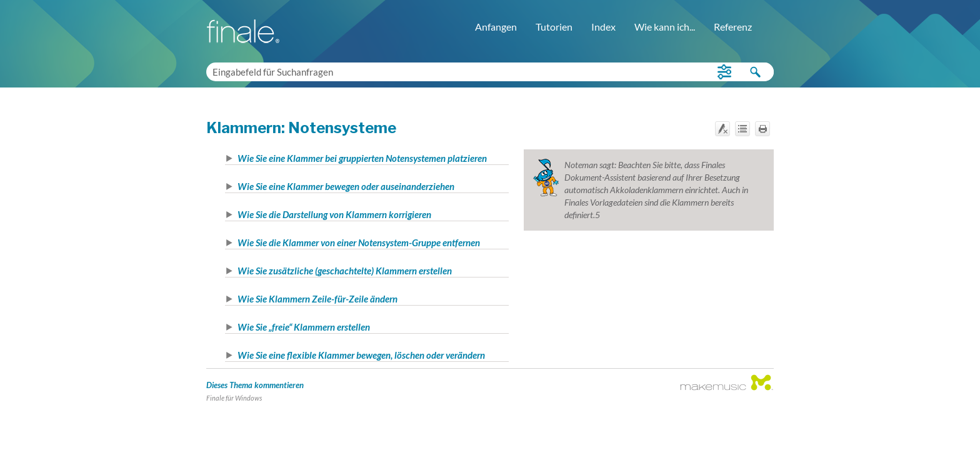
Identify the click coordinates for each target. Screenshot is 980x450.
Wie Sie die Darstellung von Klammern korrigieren (334, 214)
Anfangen (496, 27)
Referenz (733, 27)
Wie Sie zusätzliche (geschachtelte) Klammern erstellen (345, 271)
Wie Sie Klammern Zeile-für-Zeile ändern (317, 299)
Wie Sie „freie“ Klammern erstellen (304, 327)
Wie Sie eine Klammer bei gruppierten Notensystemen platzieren (362, 158)
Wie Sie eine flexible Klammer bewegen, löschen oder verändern (361, 355)
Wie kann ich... (665, 27)
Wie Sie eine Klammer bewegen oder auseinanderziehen (346, 186)
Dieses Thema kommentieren (255, 385)
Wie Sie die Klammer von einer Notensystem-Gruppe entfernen (359, 242)
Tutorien (554, 27)
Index (603, 27)
